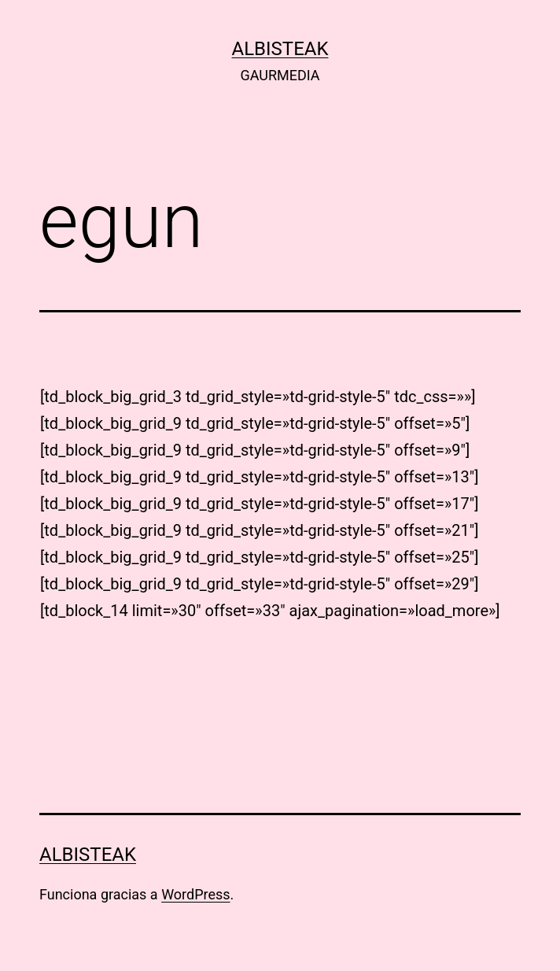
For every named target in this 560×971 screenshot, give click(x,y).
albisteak (280, 49)
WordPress (195, 894)
